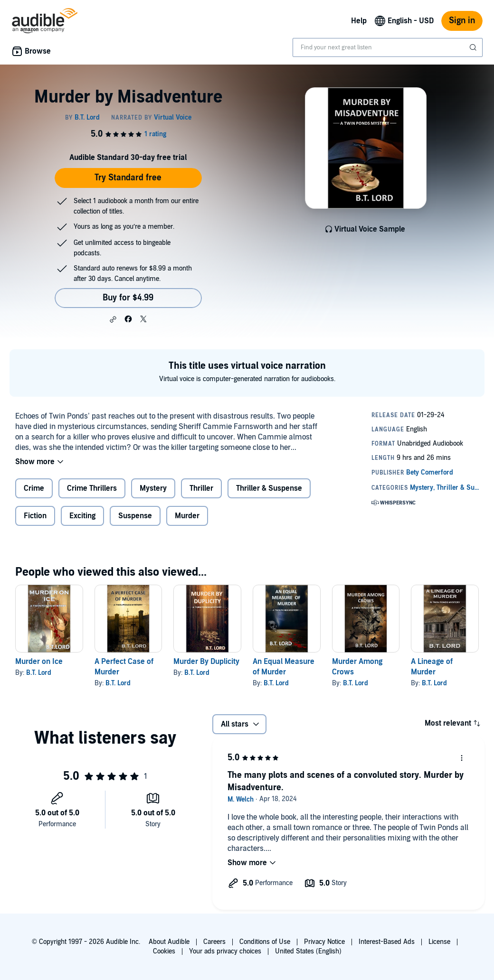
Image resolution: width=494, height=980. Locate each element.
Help (359, 21)
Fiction (35, 516)
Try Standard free (128, 178)
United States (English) (308, 951)
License (439, 942)
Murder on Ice (39, 662)
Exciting (82, 516)
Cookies (164, 951)
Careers (214, 942)
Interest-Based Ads (387, 942)
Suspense (135, 516)
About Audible (169, 942)
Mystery (153, 488)
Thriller (201, 488)
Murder (187, 516)
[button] (113, 319)
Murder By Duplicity (206, 662)
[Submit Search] (474, 47)
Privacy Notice (324, 942)
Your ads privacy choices (225, 951)
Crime (34, 488)
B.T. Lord (39, 673)
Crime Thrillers (92, 488)
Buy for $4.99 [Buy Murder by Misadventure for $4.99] (128, 298)
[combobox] (388, 47)
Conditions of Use (265, 942)
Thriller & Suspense (269, 488)
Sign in (462, 21)
